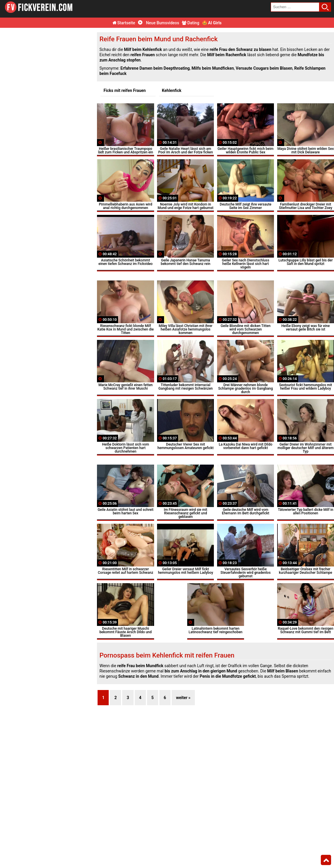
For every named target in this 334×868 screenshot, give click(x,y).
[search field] (295, 7)
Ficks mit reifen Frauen (125, 90)
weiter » (183, 698)
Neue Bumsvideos (159, 23)
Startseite (124, 23)
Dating (191, 23)
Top (326, 860)
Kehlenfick (172, 90)
